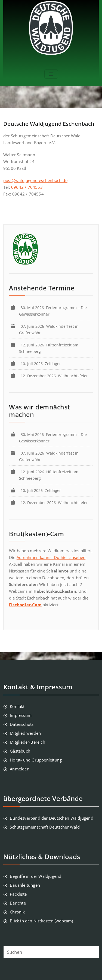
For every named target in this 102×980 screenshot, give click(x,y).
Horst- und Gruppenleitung (36, 760)
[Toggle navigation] (51, 74)
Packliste (18, 894)
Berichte (18, 903)
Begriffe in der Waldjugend (35, 876)
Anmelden (20, 769)
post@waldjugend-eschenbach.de (35, 180)
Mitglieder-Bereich (27, 742)
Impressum (21, 715)
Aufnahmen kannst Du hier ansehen (51, 557)
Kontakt (17, 706)
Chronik (17, 912)
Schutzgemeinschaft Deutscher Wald (45, 827)
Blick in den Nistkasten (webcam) (41, 921)
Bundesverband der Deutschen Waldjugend (52, 818)
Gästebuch (20, 751)
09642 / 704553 (27, 187)
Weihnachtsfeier (55, 376)
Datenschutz (22, 724)
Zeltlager (42, 364)
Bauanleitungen (25, 885)
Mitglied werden (25, 733)
